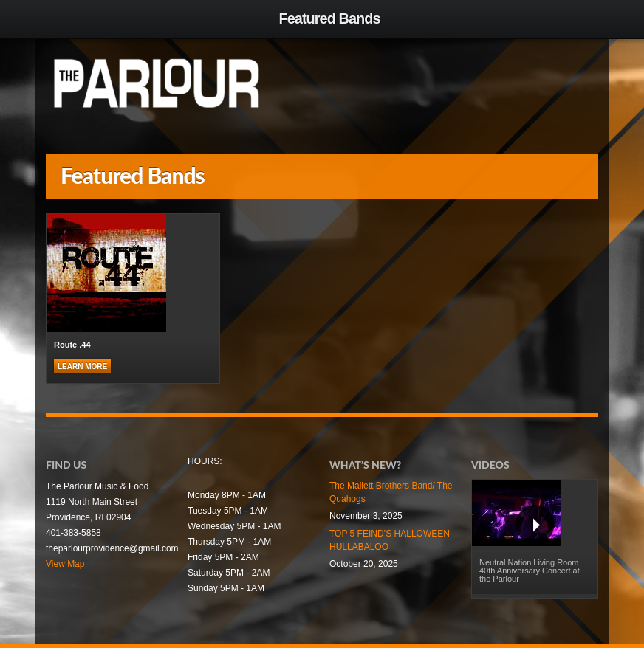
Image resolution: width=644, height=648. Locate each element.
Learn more (82, 366)
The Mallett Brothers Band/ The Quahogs (391, 492)
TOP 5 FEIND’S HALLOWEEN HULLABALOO (390, 540)
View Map (65, 564)
